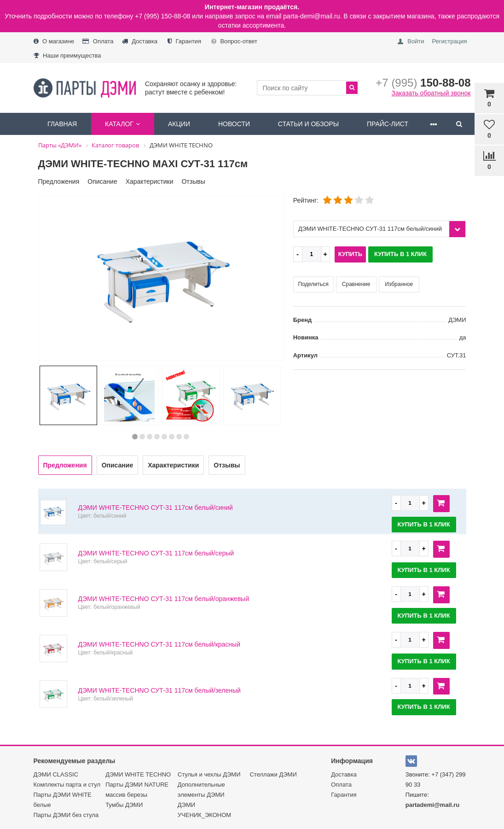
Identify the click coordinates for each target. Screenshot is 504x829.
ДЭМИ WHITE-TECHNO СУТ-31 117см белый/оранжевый (164, 599)
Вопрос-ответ (234, 41)
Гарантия (184, 41)
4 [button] (157, 437)
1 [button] (135, 437)
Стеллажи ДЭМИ (273, 774)
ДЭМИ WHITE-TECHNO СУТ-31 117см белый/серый (156, 553)
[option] (161, 279)
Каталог (122, 124)
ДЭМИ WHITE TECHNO (138, 774)
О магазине (54, 41)
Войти (416, 41)
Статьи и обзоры (308, 124)
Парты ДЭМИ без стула (66, 815)
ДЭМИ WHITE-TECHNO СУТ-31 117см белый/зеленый (159, 690)
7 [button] (179, 437)
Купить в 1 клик (400, 254)
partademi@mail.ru (432, 805)
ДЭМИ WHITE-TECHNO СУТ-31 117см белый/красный (159, 644)
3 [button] (150, 437)
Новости (234, 124)
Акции (179, 124)
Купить (350, 254)
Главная (62, 124)
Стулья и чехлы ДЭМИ (209, 774)
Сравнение (356, 284)
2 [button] (142, 437)
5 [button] (164, 437)
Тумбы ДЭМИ (124, 805)
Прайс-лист (388, 124)
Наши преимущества (67, 55)
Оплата (98, 41)
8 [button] (186, 437)
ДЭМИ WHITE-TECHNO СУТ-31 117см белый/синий (156, 508)
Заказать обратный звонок (431, 93)
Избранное (399, 284)
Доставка (140, 41)
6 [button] (172, 437)
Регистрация (449, 41)
